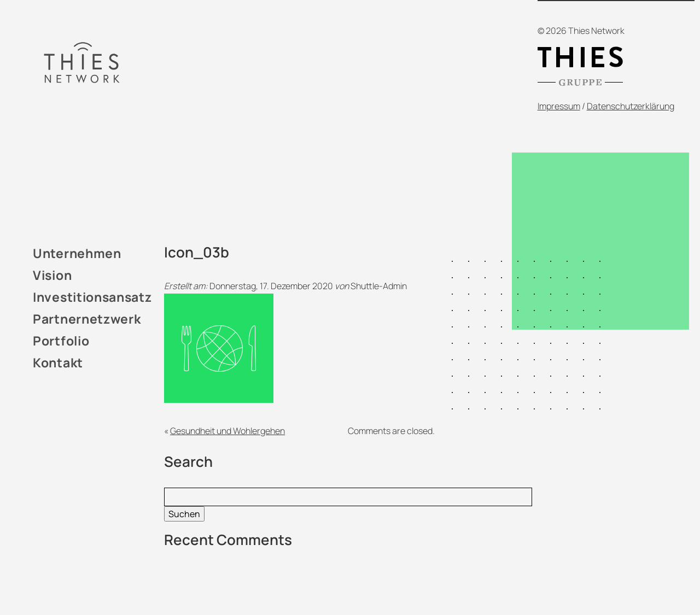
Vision (52, 275)
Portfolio (61, 341)
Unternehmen (77, 253)
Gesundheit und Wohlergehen (227, 431)
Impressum (559, 106)
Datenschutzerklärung (631, 106)
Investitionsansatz (92, 297)
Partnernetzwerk (87, 319)
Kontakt (58, 362)
